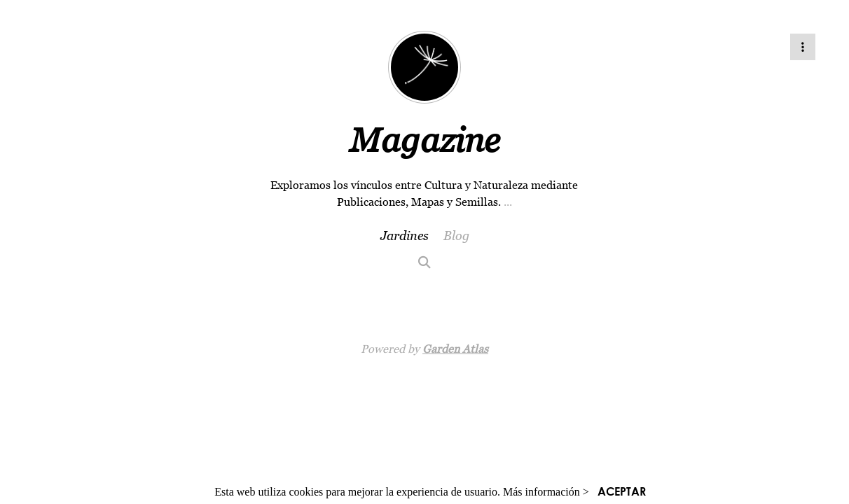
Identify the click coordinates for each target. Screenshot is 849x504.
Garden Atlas (455, 349)
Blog (456, 236)
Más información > (546, 492)
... (508, 202)
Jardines (405, 236)
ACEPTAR (622, 491)
